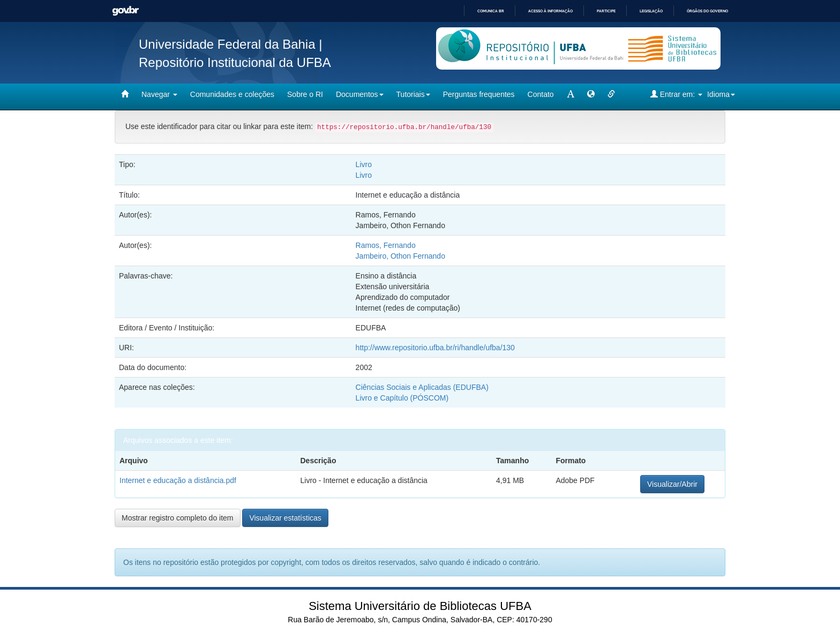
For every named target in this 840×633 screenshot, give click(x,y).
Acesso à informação (550, 11)
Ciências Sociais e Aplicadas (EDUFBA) (422, 387)
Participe (606, 11)
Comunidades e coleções (232, 94)
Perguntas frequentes (479, 94)
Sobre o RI (305, 94)
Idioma (721, 94)
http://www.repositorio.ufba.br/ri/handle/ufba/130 (435, 348)
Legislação (651, 11)
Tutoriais (413, 94)
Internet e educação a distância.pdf (178, 480)
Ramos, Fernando (386, 245)
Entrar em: (676, 94)
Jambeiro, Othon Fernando (400, 256)
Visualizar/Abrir (672, 484)
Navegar (159, 94)
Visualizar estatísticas (285, 518)
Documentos (360, 94)
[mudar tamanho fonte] (571, 94)
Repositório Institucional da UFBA (235, 62)
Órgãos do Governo (707, 11)
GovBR (125, 11)
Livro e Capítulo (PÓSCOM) (402, 398)
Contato (541, 94)
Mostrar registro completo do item (178, 518)
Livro (364, 164)
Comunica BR (491, 11)
